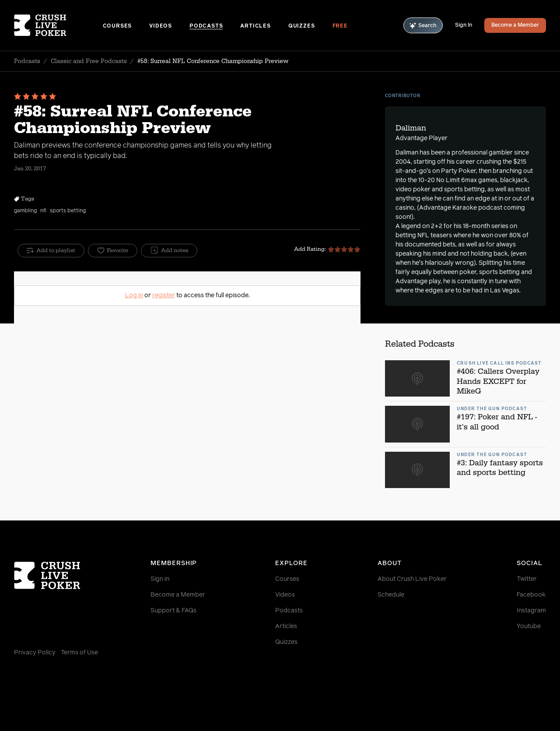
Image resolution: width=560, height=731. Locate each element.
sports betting (68, 211)
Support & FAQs (173, 611)
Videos (161, 26)
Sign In (464, 25)
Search (423, 26)
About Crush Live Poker (412, 579)
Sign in (160, 579)
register (164, 295)
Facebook (531, 595)
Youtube (529, 626)
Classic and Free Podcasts (89, 61)
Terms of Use (79, 653)
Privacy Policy (35, 653)
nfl (43, 211)
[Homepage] (58, 25)
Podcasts (206, 26)
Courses (117, 26)
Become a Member (515, 25)
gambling (25, 211)
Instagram (531, 611)
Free (340, 26)
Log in (134, 295)
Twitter (527, 579)
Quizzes (302, 26)
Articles (255, 26)
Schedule (391, 595)
